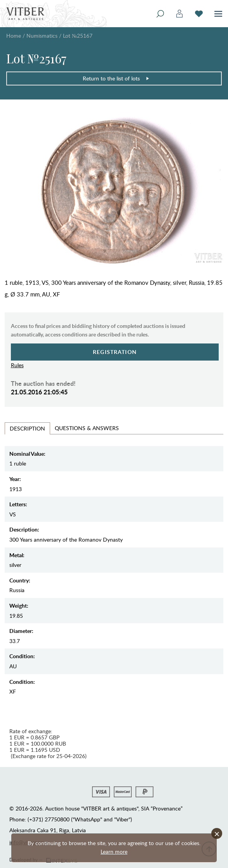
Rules (17, 365)
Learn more (114, 851)
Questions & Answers (87, 428)
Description (27, 428)
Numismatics (42, 36)
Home (14, 36)
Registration (115, 352)
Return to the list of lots (116, 78)
